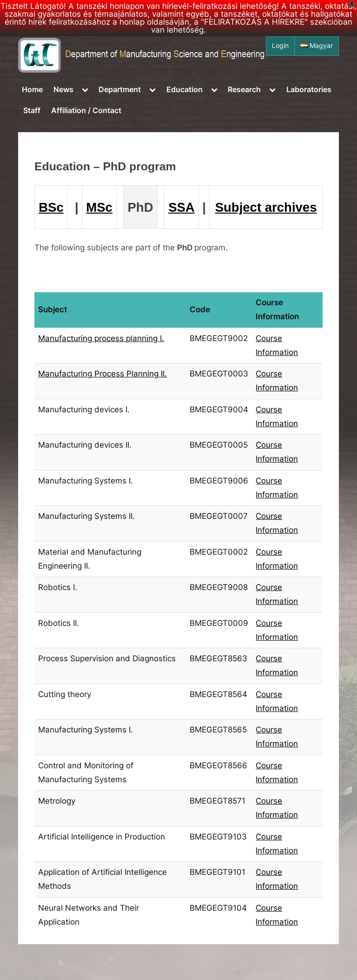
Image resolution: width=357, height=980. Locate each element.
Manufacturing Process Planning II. (102, 374)
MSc (99, 207)
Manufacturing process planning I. (101, 338)
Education (185, 89)
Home (32, 89)
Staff (32, 110)
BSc (51, 207)
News (63, 89)
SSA (182, 207)
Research (244, 89)
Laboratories (309, 89)
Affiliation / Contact (86, 110)
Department (120, 89)
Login (280, 46)
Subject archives (266, 207)
